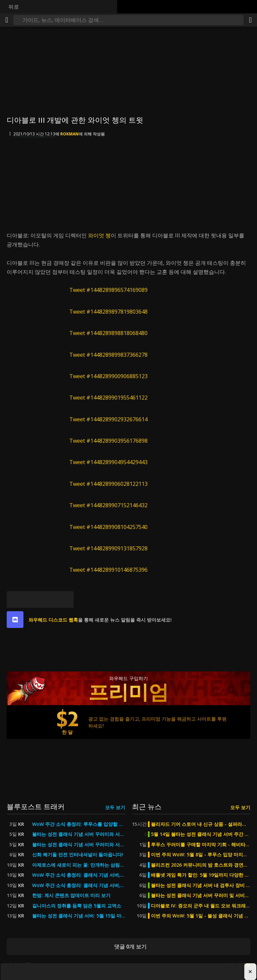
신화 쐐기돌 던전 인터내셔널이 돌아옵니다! (78, 855)
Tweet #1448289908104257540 (108, 527)
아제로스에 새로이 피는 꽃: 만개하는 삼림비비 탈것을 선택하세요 (79, 865)
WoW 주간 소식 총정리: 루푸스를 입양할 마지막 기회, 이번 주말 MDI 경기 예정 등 (79, 824)
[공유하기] (250, 20)
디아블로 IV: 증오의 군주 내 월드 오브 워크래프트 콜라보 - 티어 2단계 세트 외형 (201, 906)
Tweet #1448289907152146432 (108, 505)
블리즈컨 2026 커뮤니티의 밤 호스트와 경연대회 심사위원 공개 (201, 865)
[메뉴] (7, 20)
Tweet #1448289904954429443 (108, 462)
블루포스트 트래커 (36, 806)
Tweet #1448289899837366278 (108, 355)
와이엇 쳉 (99, 235)
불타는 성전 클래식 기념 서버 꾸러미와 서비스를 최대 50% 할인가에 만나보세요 (79, 834)
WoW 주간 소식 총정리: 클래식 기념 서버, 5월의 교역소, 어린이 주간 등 (79, 875)
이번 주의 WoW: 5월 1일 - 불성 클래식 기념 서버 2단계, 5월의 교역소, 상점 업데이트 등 (201, 916)
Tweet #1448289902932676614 (108, 419)
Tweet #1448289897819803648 (108, 312)
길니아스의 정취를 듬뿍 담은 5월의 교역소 (77, 906)
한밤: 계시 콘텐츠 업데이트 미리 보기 (71, 895)
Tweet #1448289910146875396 (108, 570)
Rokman (69, 134)
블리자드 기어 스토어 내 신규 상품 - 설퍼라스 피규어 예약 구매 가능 (201, 824)
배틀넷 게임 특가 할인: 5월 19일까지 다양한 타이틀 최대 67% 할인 (201, 875)
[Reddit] (49, 600)
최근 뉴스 (147, 806)
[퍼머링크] (65, 600)
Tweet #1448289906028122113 (108, 484)
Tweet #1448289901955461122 (108, 398)
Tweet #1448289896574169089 (108, 290)
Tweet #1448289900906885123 (108, 376)
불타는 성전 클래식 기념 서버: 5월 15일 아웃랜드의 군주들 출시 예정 (79, 916)
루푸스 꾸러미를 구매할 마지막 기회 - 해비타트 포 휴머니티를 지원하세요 (201, 845)
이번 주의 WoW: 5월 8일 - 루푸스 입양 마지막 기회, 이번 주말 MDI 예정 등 (201, 855)
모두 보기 (115, 807)
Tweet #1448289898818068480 (108, 333)
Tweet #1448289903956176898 (108, 441)
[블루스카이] (15, 600)
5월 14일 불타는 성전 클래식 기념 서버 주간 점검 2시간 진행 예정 (201, 834)
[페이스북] (32, 600)
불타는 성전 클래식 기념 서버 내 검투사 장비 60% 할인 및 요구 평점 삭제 (201, 885)
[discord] (15, 620)
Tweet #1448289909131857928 (108, 548)
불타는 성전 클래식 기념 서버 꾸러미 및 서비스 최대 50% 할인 (201, 895)
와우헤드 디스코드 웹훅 (53, 620)
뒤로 (14, 7)
